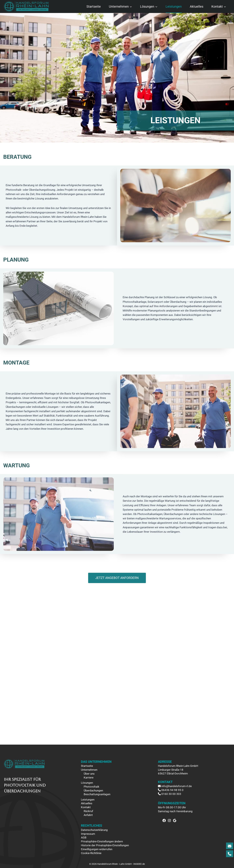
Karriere (89, 778)
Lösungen (87, 783)
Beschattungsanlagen (97, 794)
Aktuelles (197, 6)
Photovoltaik (91, 787)
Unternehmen (89, 770)
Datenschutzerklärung (94, 830)
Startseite (94, 6)
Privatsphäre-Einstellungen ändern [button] (102, 841)
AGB (84, 838)
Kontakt (86, 807)
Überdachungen (93, 790)
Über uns (89, 774)
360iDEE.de (139, 864)
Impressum (88, 834)
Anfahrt (88, 815)
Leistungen (174, 6)
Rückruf (88, 811)
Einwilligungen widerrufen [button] (97, 849)
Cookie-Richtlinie (91, 853)
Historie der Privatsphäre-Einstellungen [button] (105, 845)
